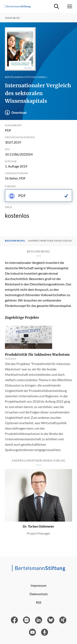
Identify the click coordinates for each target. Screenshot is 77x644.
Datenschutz (39, 594)
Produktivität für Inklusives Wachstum (37, 354)
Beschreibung (15, 241)
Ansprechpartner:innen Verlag (51, 241)
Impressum (38, 585)
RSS (39, 602)
